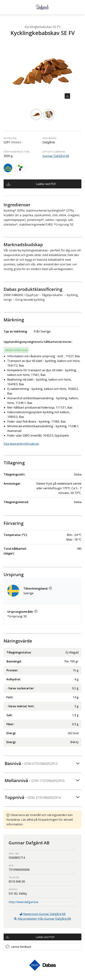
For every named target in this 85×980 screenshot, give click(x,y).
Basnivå (31, 763)
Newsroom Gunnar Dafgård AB (44, 914)
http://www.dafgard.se (24, 902)
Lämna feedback (21, 947)
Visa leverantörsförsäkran (21, 444)
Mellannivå (35, 780)
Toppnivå (33, 797)
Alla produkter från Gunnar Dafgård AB (44, 919)
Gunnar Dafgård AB (56, 156)
